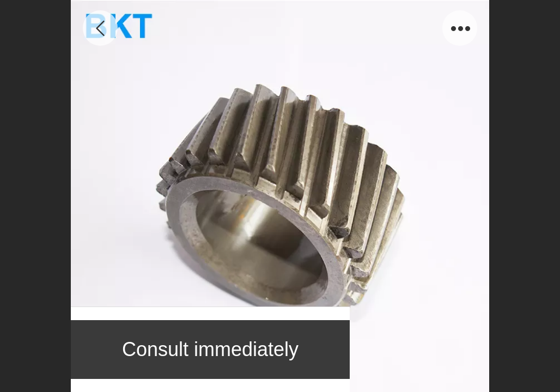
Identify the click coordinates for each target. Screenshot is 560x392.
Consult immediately (210, 349)
